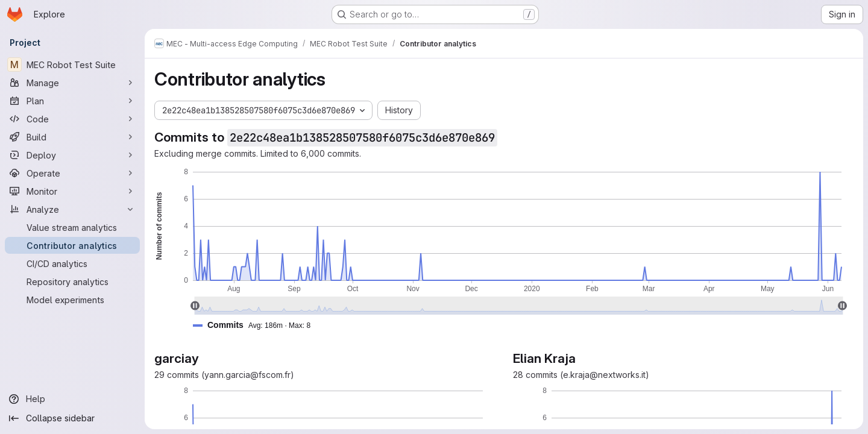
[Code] (72, 119)
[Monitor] (72, 191)
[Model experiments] (72, 300)
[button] (256, 325)
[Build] (72, 137)
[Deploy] (72, 155)
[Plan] (72, 101)
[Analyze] (72, 209)
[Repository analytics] (72, 281)
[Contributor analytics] (72, 245)
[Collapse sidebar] (72, 418)
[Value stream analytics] (72, 227)
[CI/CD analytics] (72, 263)
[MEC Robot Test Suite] (72, 64)
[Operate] (72, 173)
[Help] (72, 399)
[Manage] (72, 83)
